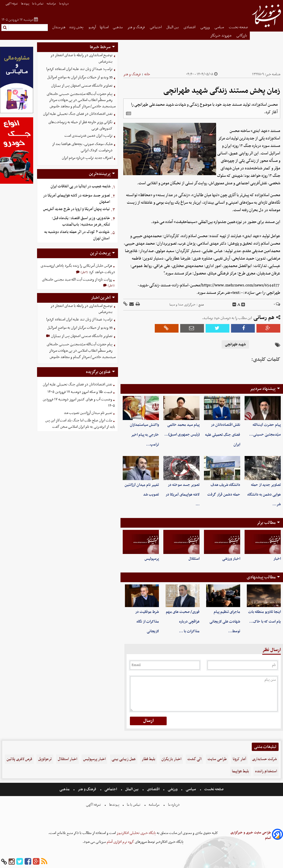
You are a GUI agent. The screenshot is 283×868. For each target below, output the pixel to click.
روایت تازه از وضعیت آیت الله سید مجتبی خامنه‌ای (77, 280)
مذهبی (118, 27)
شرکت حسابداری (264, 759)
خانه (147, 74)
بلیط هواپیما (240, 771)
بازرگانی (242, 36)
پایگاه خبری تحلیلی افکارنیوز (136, 833)
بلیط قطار (149, 759)
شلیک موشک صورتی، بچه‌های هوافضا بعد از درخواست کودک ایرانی (82, 147)
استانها (104, 27)
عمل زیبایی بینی (124, 759)
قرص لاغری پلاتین (19, 759)
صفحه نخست (238, 27)
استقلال (194, 559)
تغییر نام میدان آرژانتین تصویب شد (88, 413)
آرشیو (92, 27)
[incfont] (243, 305)
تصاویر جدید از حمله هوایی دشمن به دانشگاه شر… (264, 495)
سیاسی (220, 27)
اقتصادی (190, 27)
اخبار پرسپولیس (94, 759)
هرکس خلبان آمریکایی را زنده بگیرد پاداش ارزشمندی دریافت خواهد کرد (78, 269)
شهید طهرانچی (235, 344)
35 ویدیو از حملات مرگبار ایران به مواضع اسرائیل (80, 77)
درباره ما (64, 4)
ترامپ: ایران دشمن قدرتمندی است (88, 136)
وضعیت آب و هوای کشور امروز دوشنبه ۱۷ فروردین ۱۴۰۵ (79, 403)
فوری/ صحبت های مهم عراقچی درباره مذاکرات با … (183, 622)
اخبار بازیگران (171, 759)
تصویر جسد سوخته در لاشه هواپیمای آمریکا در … (183, 495)
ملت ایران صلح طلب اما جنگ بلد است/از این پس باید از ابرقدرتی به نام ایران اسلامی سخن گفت (80, 424)
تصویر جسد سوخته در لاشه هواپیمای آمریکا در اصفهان (77, 199)
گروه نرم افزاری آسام (120, 842)
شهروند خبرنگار (221, 36)
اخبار (277, 559)
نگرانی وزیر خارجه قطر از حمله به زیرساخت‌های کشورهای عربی (80, 125)
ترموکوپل (45, 759)
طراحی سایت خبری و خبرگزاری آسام (251, 835)
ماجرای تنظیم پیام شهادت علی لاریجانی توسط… (225, 622)
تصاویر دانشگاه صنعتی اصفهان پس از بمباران (82, 86)
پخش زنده (77, 27)
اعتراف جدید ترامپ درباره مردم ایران (87, 158)
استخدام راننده (266, 771)
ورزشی (205, 27)
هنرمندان (59, 27)
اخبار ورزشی (231, 559)
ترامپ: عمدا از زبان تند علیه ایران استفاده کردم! (79, 69)
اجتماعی (156, 27)
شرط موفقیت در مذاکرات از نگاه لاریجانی (147, 622)
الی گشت (194, 759)
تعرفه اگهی (12, 4)
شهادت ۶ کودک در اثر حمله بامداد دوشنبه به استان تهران (77, 235)
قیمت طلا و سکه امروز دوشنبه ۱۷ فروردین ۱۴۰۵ (80, 392)
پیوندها (25, 4)
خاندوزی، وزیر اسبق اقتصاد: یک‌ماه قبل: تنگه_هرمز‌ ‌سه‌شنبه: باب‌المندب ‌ (81, 221)
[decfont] (234, 305)
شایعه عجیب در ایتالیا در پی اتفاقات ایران (81, 186)
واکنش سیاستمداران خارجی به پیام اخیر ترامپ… (144, 435)
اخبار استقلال (67, 759)
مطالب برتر (266, 523)
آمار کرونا (239, 759)
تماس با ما (38, 4)
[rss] (44, 862)
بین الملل (173, 27)
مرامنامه (52, 4)
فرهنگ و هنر (137, 27)
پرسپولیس (152, 559)
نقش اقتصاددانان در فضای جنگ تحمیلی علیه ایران (223, 435)
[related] (129, 113)
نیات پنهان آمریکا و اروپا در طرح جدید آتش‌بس (76, 209)
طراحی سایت (217, 759)
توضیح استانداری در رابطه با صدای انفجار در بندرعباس (82, 58)
